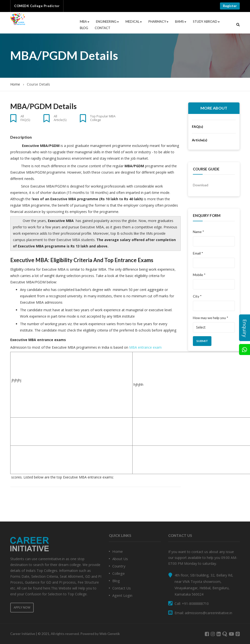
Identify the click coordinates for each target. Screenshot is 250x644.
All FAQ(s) (25, 118)
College (119, 573)
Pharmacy (158, 22)
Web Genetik (110, 634)
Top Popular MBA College (103, 118)
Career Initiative (23, 634)
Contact (103, 28)
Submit (202, 341)
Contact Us (122, 588)
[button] (238, 25)
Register (230, 6)
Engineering (107, 22)
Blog (84, 28)
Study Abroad (206, 22)
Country (119, 566)
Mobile (199, 275)
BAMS (181, 22)
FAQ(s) (198, 127)
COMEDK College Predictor (37, 6)
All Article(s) (60, 118)
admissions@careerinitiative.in (208, 613)
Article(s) (200, 140)
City (197, 296)
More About (214, 108)
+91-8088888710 (195, 604)
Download (201, 185)
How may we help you (211, 318)
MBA (85, 22)
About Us (120, 559)
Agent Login (122, 595)
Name (198, 232)
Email (198, 253)
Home (15, 84)
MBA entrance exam (145, 347)
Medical (134, 22)
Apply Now (22, 607)
